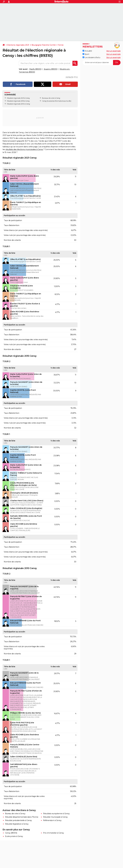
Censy (44, 101)
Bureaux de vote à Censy (51, 98)
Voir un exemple (113, 51)
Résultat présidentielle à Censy (18, 820)
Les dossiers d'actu (91, 57)
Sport (86, 54)
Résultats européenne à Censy (56, 814)
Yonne (61, 45)
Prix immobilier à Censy (53, 833)
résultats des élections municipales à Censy (24, 149)
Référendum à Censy (52, 820)
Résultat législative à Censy (17, 824)
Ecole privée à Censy (14, 836)
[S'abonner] (102, 63)
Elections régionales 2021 (18, 45)
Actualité (87, 51)
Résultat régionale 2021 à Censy (18, 98)
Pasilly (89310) (35, 69)
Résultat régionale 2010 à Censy (19, 104)
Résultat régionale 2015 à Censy (18, 101)
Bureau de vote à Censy (15, 814)
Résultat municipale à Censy (55, 817)
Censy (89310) (11, 833)
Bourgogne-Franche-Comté (44, 45)
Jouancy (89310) (51, 69)
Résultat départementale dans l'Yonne (22, 817)
